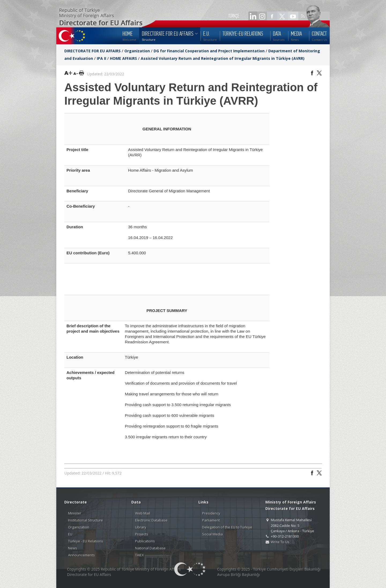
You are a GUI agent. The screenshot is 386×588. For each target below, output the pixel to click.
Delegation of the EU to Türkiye (227, 527)
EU (70, 534)
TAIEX (140, 555)
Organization (137, 51)
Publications (145, 541)
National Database (150, 548)
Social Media (212, 534)
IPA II (101, 58)
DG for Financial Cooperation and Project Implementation (209, 51)
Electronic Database (151, 520)
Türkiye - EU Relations (86, 541)
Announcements (81, 555)
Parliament (211, 520)
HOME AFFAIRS (123, 58)
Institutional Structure (86, 520)
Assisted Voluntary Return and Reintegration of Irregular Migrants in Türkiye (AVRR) (223, 58)
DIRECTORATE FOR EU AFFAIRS (93, 51)
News (73, 548)
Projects (142, 534)
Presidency (211, 513)
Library (141, 527)
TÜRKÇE (234, 16)
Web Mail (143, 513)
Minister (75, 513)
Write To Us (280, 542)
